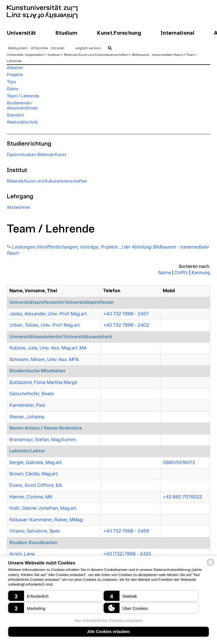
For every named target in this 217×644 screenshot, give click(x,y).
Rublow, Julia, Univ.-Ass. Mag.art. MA (48, 348)
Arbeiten (15, 68)
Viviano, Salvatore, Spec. (35, 531)
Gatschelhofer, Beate (32, 394)
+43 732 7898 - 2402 (126, 325)
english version (88, 48)
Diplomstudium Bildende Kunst (37, 155)
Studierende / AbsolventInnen (22, 106)
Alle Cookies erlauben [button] (108, 632)
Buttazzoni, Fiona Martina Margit (43, 383)
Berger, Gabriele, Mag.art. (36, 463)
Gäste (13, 89)
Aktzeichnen (19, 207)
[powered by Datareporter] (211, 566)
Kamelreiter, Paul (27, 405)
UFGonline (39, 48)
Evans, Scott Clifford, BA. (36, 485)
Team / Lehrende (23, 96)
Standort (15, 115)
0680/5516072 (179, 463)
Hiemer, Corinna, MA (31, 497)
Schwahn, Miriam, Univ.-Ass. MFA (44, 360)
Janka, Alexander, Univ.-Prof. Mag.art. (48, 314)
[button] (55, 596)
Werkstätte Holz (22, 122)
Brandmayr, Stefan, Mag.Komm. (43, 440)
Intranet (58, 48)
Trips (11, 82)
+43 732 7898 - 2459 (126, 531)
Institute (54, 55)
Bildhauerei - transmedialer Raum (157, 55)
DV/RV (181, 273)
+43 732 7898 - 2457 (126, 314)
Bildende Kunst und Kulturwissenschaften (96, 55)
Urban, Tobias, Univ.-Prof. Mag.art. (45, 325)
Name (165, 273)
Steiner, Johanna (27, 417)
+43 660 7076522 (182, 497)
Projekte (15, 75)
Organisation (34, 55)
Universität (15, 55)
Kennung (201, 273)
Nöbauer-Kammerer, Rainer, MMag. (46, 520)
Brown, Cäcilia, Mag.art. (34, 474)
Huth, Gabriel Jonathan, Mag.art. (43, 508)
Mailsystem (18, 48)
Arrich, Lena (22, 554)
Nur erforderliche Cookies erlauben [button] (109, 621)
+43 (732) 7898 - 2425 (127, 554)
